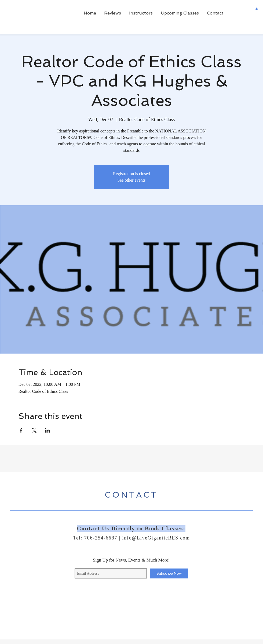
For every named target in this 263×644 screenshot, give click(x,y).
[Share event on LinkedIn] (47, 430)
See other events (132, 180)
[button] (257, 9)
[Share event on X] (34, 430)
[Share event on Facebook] (21, 430)
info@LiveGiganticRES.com (156, 538)
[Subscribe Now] (169, 573)
